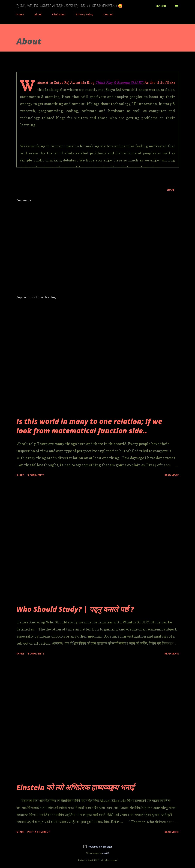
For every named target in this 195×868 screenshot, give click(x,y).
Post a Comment (39, 832)
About (38, 14)
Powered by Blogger (98, 847)
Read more (172, 475)
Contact (108, 14)
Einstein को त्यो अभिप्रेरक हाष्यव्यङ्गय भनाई (75, 787)
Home (20, 14)
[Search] (161, 6)
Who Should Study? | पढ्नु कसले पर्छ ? (75, 609)
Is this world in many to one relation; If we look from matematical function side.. (89, 426)
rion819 (106, 853)
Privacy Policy (84, 14)
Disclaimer (59, 14)
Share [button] (171, 190)
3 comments (36, 475)
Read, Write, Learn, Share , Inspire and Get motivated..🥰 (69, 6)
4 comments (36, 654)
